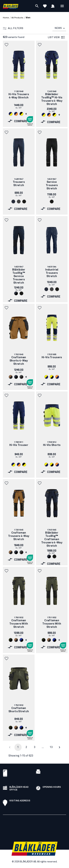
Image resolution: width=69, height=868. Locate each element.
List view (57, 37)
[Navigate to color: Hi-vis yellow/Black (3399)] (52, 377)
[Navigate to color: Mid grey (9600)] (19, 202)
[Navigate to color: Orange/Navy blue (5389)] (57, 377)
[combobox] (59, 28)
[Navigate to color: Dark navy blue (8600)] (13, 202)
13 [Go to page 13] (51, 747)
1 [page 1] (18, 747)
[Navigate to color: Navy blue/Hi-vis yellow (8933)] (11, 114)
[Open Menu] (62, 6)
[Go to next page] (59, 747)
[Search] (37, 6)
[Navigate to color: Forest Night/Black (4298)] (11, 640)
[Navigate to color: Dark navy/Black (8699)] (16, 293)
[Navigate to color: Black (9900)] (24, 202)
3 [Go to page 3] (35, 747)
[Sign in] (53, 6)
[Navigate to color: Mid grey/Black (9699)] (21, 377)
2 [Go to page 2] (26, 747)
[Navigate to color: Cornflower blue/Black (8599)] (21, 640)
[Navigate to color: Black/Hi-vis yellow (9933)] (21, 114)
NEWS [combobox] (58, 28)
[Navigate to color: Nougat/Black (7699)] (11, 377)
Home (6, 18)
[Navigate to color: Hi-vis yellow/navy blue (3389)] (46, 377)
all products (17, 18)
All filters (13, 28)
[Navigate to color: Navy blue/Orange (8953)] (16, 114)
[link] (19, 84)
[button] (7, 45)
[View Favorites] (45, 6)
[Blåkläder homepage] (11, 6)
